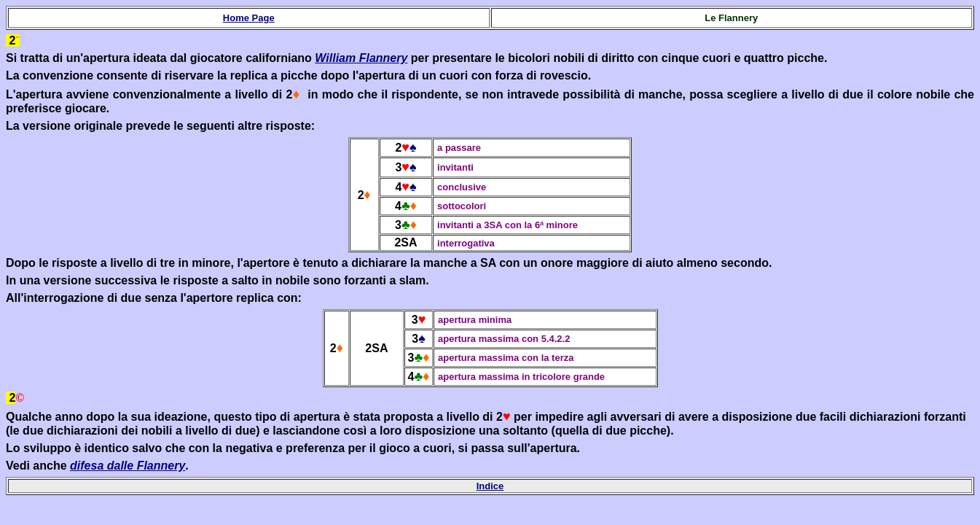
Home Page (249, 18)
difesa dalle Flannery (128, 466)
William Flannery (361, 58)
